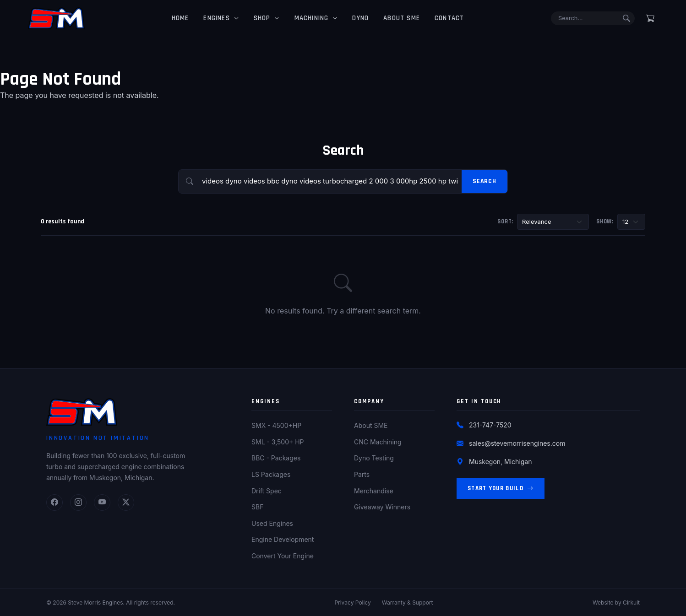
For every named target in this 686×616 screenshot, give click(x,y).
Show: (605, 222)
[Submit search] (626, 18)
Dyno (357, 18)
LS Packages (271, 474)
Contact (446, 18)
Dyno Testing (374, 458)
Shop (258, 18)
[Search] (589, 19)
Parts (362, 474)
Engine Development (283, 539)
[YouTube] (102, 503)
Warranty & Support (408, 602)
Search (485, 181)
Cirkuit (631, 602)
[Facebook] (54, 503)
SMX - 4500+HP (276, 425)
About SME (398, 18)
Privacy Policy (352, 602)
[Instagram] (78, 503)
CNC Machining (378, 442)
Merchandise (374, 491)
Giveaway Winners (382, 507)
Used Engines (272, 523)
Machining (308, 18)
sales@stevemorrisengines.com (517, 443)
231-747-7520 (490, 425)
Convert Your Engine (283, 556)
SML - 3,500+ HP (278, 442)
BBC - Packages (276, 458)
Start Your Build (501, 489)
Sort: (505, 222)
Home (176, 18)
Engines (213, 18)
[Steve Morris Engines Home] (56, 18)
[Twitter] (126, 503)
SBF (257, 507)
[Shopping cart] (650, 18)
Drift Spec (267, 491)
